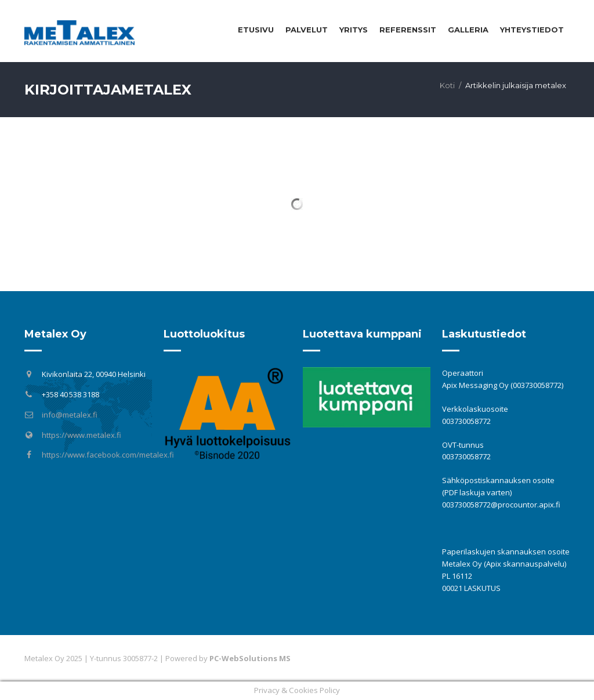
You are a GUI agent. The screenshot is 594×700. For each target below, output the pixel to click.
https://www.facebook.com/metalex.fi (108, 455)
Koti (447, 85)
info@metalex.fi (70, 415)
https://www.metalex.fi (82, 435)
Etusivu (256, 30)
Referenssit (408, 30)
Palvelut (307, 30)
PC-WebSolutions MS (250, 658)
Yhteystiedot (532, 30)
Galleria (468, 30)
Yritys (354, 30)
